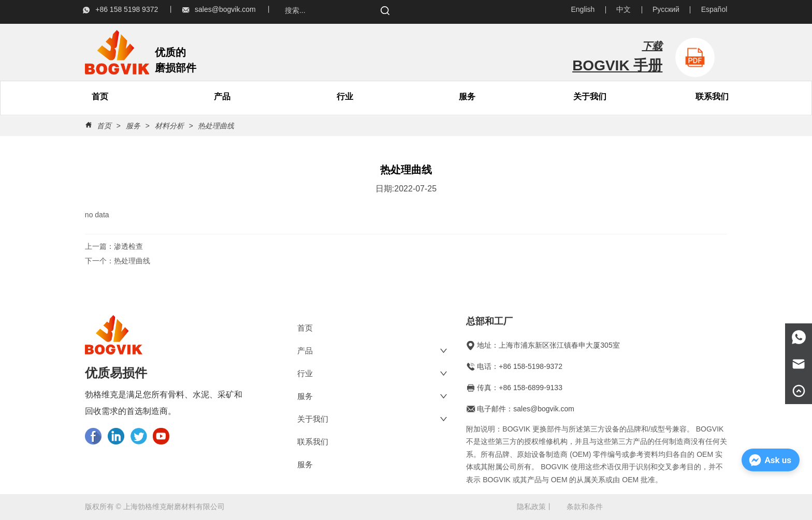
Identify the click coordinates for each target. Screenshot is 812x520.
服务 (467, 96)
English (583, 9)
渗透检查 (128, 246)
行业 (345, 96)
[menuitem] (222, 97)
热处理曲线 (215, 126)
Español (714, 9)
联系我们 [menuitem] (712, 96)
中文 (624, 9)
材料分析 (169, 126)
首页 (104, 126)
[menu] (161, 97)
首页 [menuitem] (100, 96)
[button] (222, 97)
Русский (666, 9)
